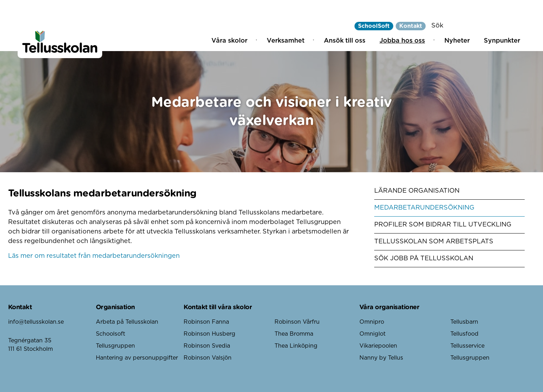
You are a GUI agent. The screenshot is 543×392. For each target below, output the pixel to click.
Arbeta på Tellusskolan (127, 322)
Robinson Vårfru (297, 322)
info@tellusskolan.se (36, 322)
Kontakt (411, 26)
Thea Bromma (294, 334)
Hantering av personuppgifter (137, 358)
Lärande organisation (417, 191)
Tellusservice (467, 346)
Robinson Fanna (206, 322)
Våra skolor (229, 41)
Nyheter (457, 41)
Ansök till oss (345, 41)
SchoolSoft (374, 26)
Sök (437, 26)
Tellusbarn (464, 322)
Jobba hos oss (402, 41)
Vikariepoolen (378, 346)
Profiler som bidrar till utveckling (443, 225)
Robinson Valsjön (208, 358)
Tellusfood (464, 334)
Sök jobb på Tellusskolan (424, 259)
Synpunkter (502, 41)
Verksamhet (286, 41)
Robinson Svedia (207, 346)
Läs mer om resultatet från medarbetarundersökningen (94, 256)
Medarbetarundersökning (424, 208)
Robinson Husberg (209, 334)
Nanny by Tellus (381, 358)
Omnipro (372, 322)
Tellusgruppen (115, 346)
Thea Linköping (296, 346)
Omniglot (372, 334)
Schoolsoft (110, 334)
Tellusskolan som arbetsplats (434, 242)
